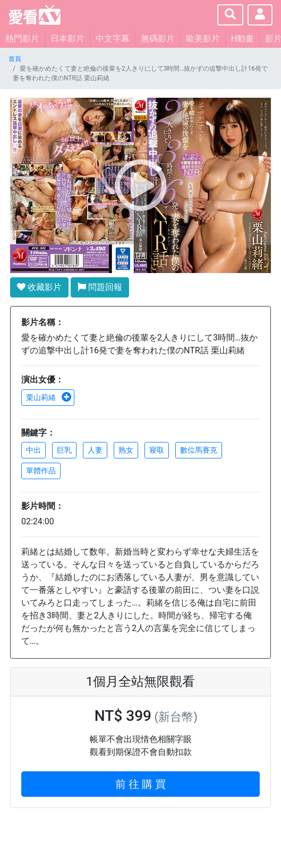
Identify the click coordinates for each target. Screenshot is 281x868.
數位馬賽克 (199, 450)
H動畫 (242, 39)
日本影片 (67, 39)
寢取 (157, 450)
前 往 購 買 (140, 784)
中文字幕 (113, 39)
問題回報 (100, 287)
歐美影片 (203, 39)
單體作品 (41, 471)
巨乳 (64, 450)
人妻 (95, 450)
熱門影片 (22, 39)
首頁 (15, 59)
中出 (33, 450)
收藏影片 (39, 287)
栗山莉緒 (49, 397)
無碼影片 (158, 39)
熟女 (126, 450)
